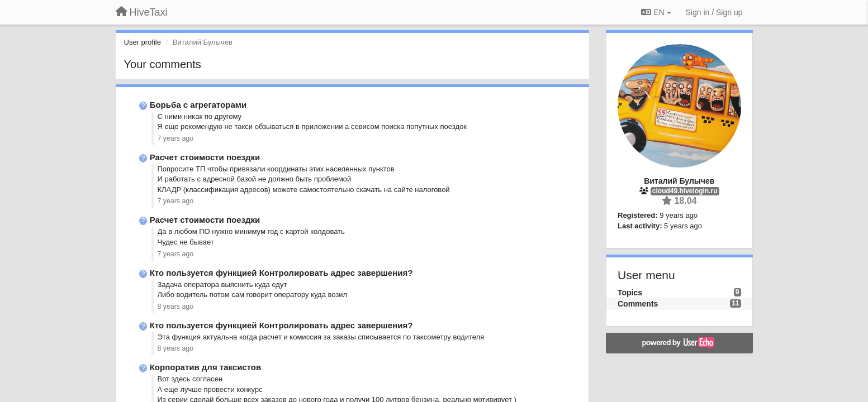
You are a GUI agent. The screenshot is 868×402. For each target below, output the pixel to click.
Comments (638, 304)
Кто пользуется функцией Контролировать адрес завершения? (281, 273)
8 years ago (176, 307)
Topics (630, 293)
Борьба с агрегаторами (198, 105)
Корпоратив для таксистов (206, 367)
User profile (143, 42)
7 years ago (176, 138)
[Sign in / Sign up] (714, 12)
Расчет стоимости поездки (205, 157)
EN (656, 12)
